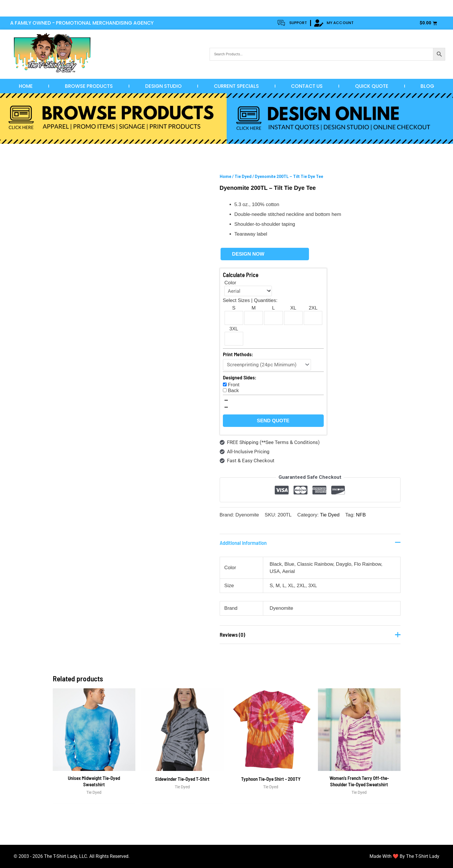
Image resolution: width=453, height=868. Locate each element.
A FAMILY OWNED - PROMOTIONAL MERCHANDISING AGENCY (82, 23)
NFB (361, 515)
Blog (427, 86)
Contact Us (307, 86)
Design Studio (163, 86)
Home (26, 86)
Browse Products (89, 86)
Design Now (248, 254)
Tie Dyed (243, 176)
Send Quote (273, 421)
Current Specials (236, 86)
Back (233, 391)
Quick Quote (372, 86)
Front (234, 385)
